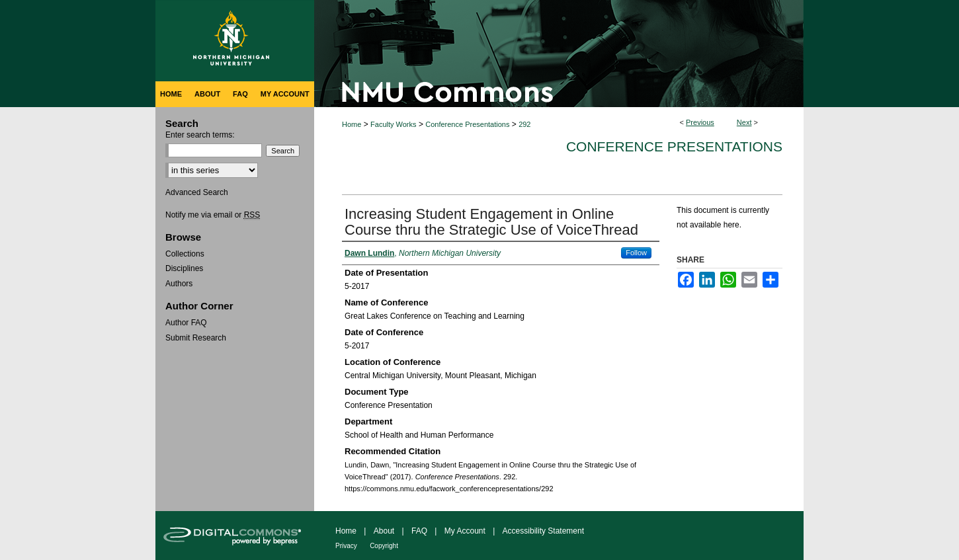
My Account (465, 531)
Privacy (346, 546)
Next (744, 122)
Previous (700, 122)
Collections (185, 254)
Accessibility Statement (543, 531)
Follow (636, 253)
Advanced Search (197, 192)
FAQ (419, 531)
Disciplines (184, 268)
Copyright (384, 546)
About (384, 531)
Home (352, 124)
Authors (179, 284)
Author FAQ (186, 323)
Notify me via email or (213, 215)
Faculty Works (393, 124)
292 (524, 124)
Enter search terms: (200, 135)
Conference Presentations (467, 124)
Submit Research (196, 338)
